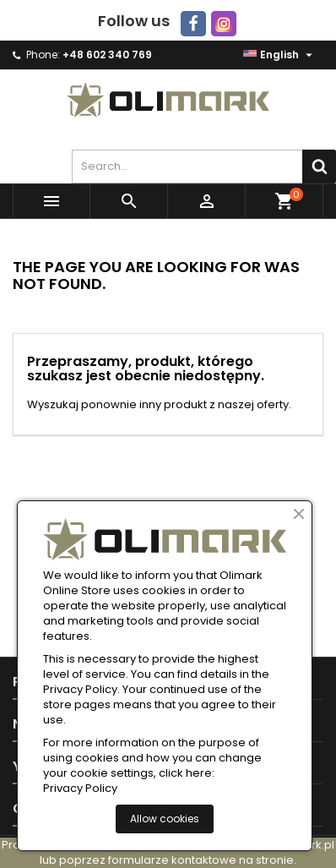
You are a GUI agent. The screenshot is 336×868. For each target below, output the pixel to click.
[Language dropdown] (280, 55)
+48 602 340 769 (107, 55)
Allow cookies (165, 819)
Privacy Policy (80, 789)
